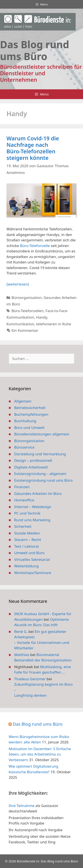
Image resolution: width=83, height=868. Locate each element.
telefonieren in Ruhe (54, 324)
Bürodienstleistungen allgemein (42, 434)
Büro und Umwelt (30, 428)
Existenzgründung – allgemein (40, 474)
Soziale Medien (27, 533)
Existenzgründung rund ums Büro (43, 480)
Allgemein (23, 401)
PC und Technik (27, 513)
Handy (42, 317)
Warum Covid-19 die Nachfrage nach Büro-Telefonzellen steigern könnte (33, 148)
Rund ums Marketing (32, 520)
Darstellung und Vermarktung (40, 454)
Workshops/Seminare (33, 573)
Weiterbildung (26, 566)
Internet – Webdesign (33, 507)
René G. (21, 631)
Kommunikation (20, 324)
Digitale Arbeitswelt (31, 467)
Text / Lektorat (27, 546)
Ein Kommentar (25, 330)
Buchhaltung (25, 421)
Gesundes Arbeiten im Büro (38, 493)
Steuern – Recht (28, 540)
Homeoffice (24, 500)
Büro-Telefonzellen (27, 311)
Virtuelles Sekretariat (32, 559)
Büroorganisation (27, 298)
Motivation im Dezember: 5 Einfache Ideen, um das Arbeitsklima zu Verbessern (40, 754)
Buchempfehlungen (31, 414)
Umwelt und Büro (30, 553)
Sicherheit (23, 526)
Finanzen (22, 487)
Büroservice (24, 447)
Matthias (22, 655)
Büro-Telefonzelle (35, 246)
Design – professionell (33, 460)
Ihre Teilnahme (22, 806)
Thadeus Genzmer (30, 679)
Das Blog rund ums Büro (38, 724)
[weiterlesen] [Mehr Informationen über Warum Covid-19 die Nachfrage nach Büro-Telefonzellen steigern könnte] (18, 284)
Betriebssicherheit (30, 408)
